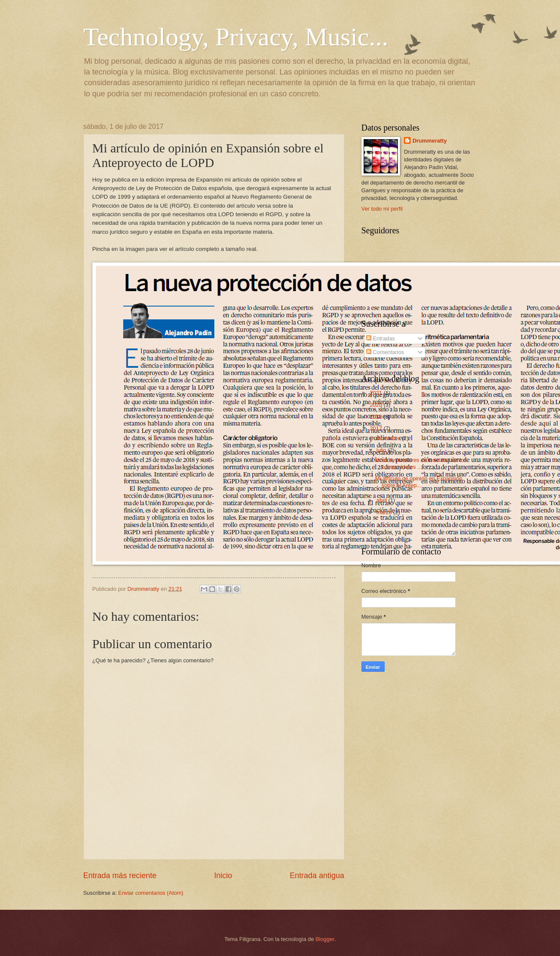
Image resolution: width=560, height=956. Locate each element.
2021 (376, 393)
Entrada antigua (317, 876)
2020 (376, 405)
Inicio (223, 876)
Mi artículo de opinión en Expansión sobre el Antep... (419, 482)
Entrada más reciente (120, 876)
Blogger (325, 939)
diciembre (389, 438)
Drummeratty (430, 141)
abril (382, 500)
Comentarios (385, 352)
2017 (376, 428)
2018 (376, 417)
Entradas (381, 338)
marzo (385, 512)
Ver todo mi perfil (382, 209)
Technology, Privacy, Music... (236, 37)
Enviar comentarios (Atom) (151, 893)
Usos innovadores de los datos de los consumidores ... (421, 463)
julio (382, 450)
